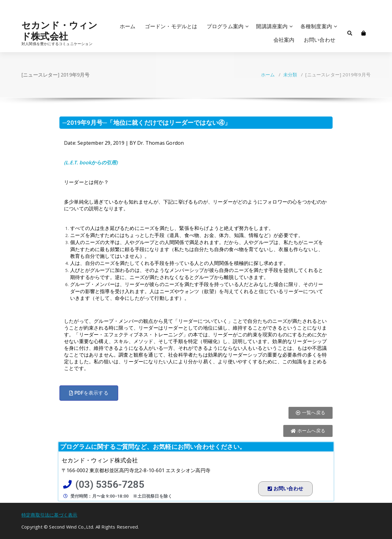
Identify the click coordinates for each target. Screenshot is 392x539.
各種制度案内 (316, 26)
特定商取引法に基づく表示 (49, 515)
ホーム (128, 26)
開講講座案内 (272, 26)
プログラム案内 (225, 26)
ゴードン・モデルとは (171, 26)
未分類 (290, 75)
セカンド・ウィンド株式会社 (60, 31)
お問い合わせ (320, 40)
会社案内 (284, 40)
